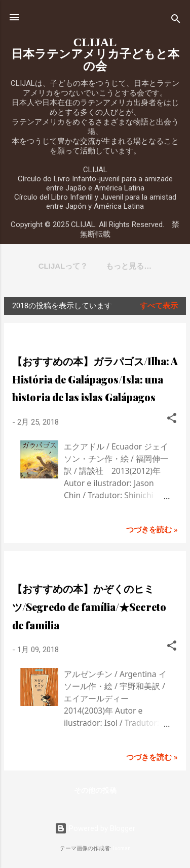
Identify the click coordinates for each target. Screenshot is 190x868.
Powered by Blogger (95, 828)
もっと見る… (129, 266)
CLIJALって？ (63, 266)
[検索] (176, 21)
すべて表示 (159, 306)
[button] (172, 420)
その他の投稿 (95, 790)
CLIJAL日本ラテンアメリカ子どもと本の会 (95, 54)
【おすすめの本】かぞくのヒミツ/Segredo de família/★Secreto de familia (89, 607)
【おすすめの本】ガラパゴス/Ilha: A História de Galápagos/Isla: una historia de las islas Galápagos (95, 379)
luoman (122, 848)
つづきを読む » (152, 530)
